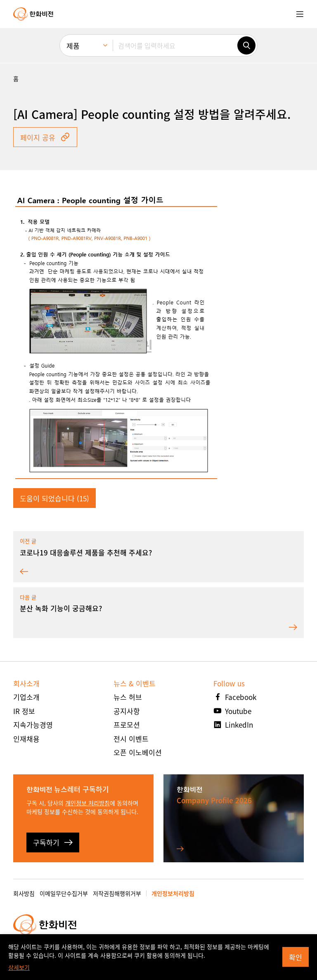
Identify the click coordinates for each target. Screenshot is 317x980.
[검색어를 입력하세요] (175, 45)
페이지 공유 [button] (45, 137)
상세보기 (19, 967)
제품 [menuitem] (73, 46)
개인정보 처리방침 (88, 803)
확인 (296, 957)
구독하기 (53, 842)
